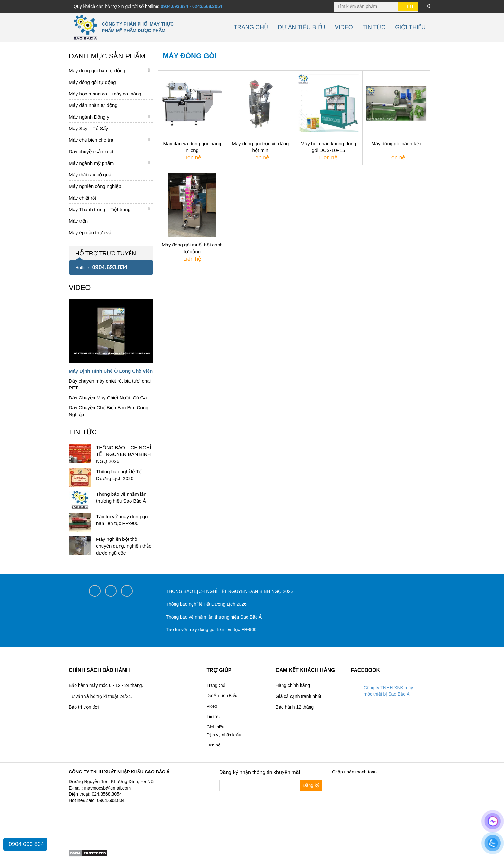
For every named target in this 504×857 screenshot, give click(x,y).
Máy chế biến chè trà (91, 140)
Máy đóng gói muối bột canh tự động (192, 248)
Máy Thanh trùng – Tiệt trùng (100, 209)
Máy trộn (78, 221)
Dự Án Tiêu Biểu (301, 27)
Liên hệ (213, 745)
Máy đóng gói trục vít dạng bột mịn (260, 147)
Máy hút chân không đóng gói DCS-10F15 (328, 147)
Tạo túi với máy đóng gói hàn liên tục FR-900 (211, 629)
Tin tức (374, 27)
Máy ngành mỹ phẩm (91, 163)
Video (344, 27)
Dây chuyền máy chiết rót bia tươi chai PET (110, 384)
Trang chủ (251, 27)
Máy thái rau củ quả (90, 175)
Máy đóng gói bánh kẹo (396, 143)
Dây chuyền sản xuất (91, 152)
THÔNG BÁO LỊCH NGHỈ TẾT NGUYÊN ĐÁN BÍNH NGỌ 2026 (124, 454)
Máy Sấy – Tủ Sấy (88, 128)
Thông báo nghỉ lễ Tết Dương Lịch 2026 (206, 604)
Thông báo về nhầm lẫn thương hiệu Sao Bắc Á (214, 617)
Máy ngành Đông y (89, 117)
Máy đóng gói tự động (92, 82)
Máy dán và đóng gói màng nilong (192, 147)
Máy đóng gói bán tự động (97, 71)
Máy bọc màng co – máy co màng (105, 94)
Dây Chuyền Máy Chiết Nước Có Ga (108, 398)
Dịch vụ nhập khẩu (224, 735)
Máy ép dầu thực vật (91, 232)
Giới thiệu (410, 27)
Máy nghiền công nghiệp (95, 186)
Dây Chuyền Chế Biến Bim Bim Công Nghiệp (108, 411)
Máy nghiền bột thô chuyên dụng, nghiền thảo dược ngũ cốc (124, 546)
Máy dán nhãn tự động (93, 105)
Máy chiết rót (83, 198)
